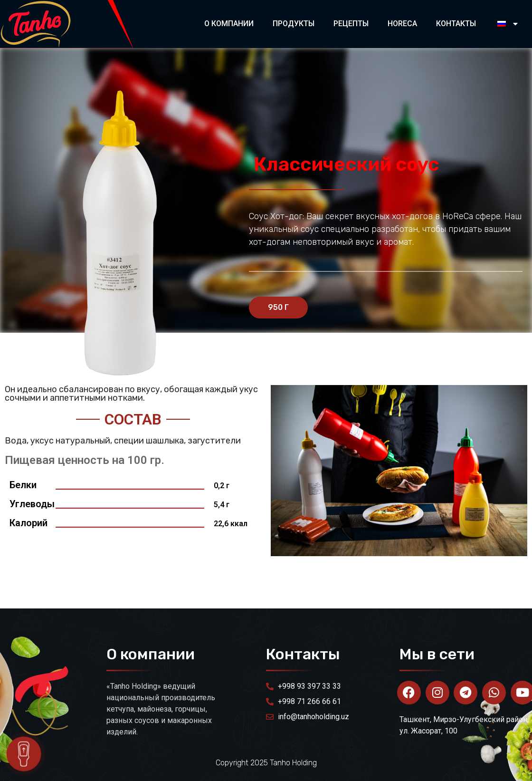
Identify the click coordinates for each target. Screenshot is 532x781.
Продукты (294, 24)
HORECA (402, 24)
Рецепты (351, 24)
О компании (229, 24)
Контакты (456, 24)
